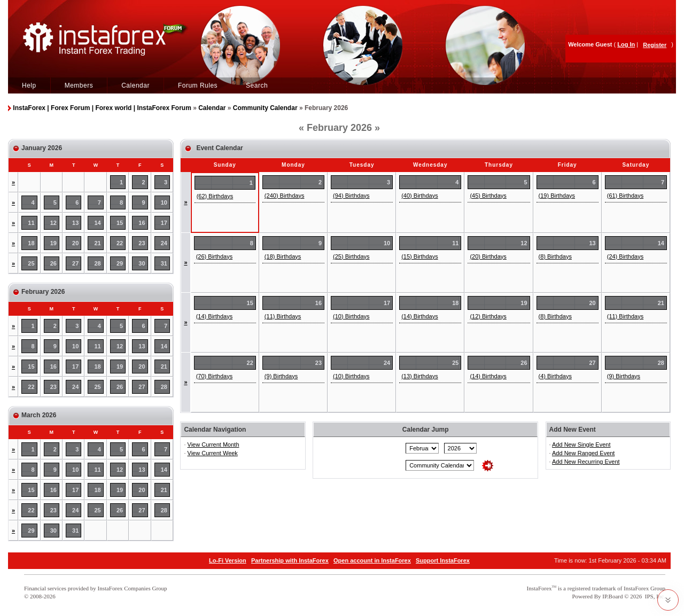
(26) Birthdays (214, 256)
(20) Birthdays (488, 256)
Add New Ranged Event (583, 453)
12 (53, 223)
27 (75, 263)
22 (120, 243)
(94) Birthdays (351, 196)
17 (164, 223)
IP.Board (612, 596)
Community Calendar (265, 108)
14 (98, 223)
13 (75, 223)
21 (98, 243)
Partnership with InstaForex (290, 560)
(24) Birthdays (625, 256)
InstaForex (539, 588)
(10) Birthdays (351, 316)
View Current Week (213, 453)
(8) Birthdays (555, 256)
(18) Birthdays (283, 256)
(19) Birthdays (557, 196)
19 (53, 243)
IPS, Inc (654, 596)
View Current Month (213, 445)
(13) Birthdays (419, 376)
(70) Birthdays (214, 376)
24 (164, 243)
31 (164, 263)
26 (53, 263)
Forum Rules (198, 85)
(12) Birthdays (488, 316)
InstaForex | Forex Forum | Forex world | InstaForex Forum (102, 108)
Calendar (135, 85)
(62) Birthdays (215, 196)
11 (31, 223)
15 (120, 223)
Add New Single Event (581, 445)
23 (142, 243)
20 (75, 243)
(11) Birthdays (283, 316)
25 (31, 263)
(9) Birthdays (281, 376)
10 (164, 202)
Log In (626, 44)
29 (120, 263)
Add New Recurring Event (586, 462)
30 (142, 263)
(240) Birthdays (285, 196)
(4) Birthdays (555, 376)
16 (142, 223)
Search (257, 85)
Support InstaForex (443, 560)
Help (29, 85)
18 (31, 243)
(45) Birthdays (488, 196)
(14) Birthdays (214, 316)
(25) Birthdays (351, 256)
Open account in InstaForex (372, 560)
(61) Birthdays (625, 196)
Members (79, 85)
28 (98, 263)
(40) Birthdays (419, 196)
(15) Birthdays (419, 256)
